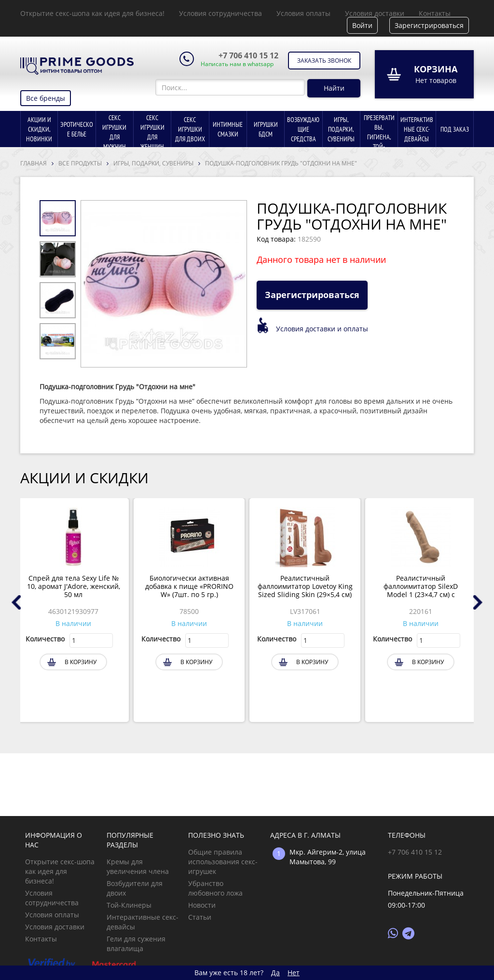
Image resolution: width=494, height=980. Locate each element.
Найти (334, 88)
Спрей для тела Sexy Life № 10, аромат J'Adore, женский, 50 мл (74, 587)
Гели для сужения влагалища (136, 944)
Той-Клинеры (129, 905)
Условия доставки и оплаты (322, 329)
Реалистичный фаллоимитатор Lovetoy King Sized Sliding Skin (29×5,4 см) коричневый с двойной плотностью (305, 587)
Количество (45, 639)
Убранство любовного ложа (215, 888)
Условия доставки (375, 13)
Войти (362, 25)
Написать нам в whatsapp (237, 64)
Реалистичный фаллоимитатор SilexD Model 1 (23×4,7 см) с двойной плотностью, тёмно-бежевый (421, 587)
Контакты (435, 13)
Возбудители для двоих (135, 888)
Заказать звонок (324, 61)
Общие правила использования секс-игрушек (223, 862)
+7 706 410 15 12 (248, 55)
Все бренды (46, 98)
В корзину (81, 662)
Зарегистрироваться (429, 25)
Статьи (200, 917)
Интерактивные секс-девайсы (143, 922)
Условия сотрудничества (220, 13)
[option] (164, 284)
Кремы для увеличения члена (138, 866)
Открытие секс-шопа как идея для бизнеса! (92, 13)
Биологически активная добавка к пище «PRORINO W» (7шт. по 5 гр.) (189, 587)
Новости (202, 905)
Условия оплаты (303, 13)
